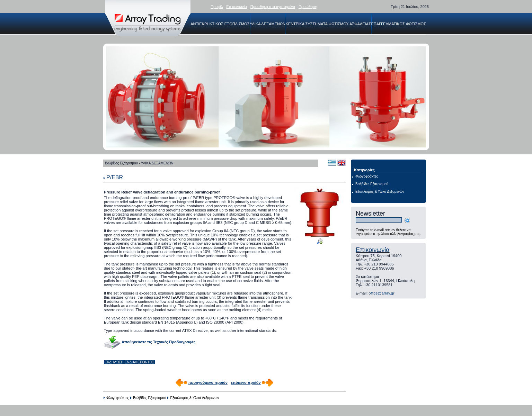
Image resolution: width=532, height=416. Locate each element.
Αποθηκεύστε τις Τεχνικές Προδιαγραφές (158, 342)
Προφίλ (217, 7)
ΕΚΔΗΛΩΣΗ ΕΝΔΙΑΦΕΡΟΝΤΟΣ (130, 362)
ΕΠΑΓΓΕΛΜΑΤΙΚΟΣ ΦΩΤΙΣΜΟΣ (398, 24)
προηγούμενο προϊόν (208, 382)
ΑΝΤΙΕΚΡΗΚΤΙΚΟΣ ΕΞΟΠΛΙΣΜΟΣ (220, 24)
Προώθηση (308, 7)
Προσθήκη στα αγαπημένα (273, 7)
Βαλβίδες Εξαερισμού (149, 398)
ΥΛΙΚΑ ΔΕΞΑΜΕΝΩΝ (268, 24)
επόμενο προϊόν (246, 382)
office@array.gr (381, 293)
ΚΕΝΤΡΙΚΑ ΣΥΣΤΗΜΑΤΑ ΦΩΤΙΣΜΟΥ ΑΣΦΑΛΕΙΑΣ (328, 24)
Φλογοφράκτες (118, 398)
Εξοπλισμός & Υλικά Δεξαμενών (195, 398)
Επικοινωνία (237, 7)
